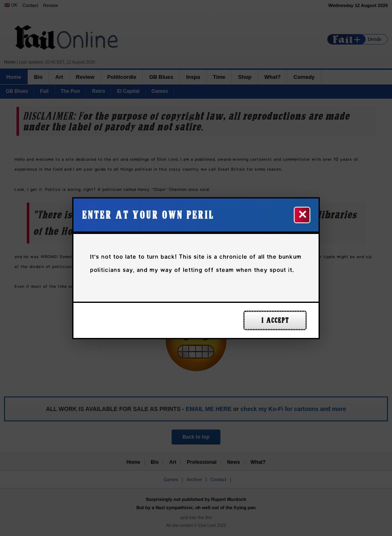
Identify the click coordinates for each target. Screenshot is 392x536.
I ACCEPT (275, 320)
